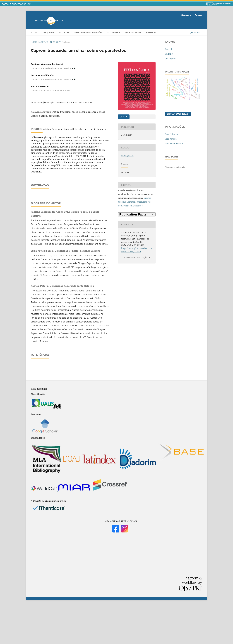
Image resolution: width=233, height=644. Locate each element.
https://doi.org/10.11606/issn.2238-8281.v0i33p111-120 (64, 103)
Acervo (44, 42)
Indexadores (133, 32)
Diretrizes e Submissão (88, 32)
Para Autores (171, 139)
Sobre (150, 32)
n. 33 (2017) (56, 42)
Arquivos (48, 32)
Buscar (195, 32)
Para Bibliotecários (174, 143)
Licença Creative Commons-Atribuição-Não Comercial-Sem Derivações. (135, 202)
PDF (125, 117)
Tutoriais (113, 32)
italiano (169, 54)
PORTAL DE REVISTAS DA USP (16, 4)
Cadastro (186, 15)
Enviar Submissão (178, 114)
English (169, 49)
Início (34, 42)
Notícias (64, 32)
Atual (34, 32)
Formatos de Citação (136, 257)
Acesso (198, 15)
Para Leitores (171, 134)
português (170, 58)
